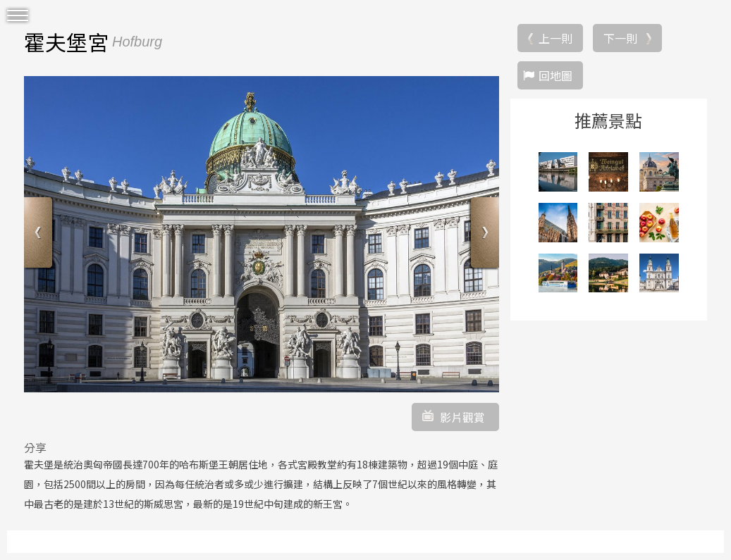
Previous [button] (40, 234)
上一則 (555, 38)
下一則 (620, 38)
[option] (262, 234)
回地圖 (555, 75)
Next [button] (483, 234)
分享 (35, 447)
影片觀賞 (462, 417)
